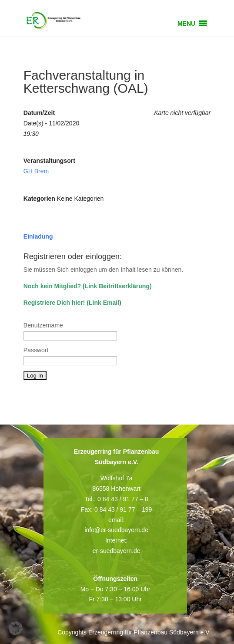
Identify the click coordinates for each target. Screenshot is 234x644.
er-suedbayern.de (117, 551)
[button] (186, 24)
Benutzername (43, 325)
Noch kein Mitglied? (52, 286)
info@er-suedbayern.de (116, 530)
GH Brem (36, 171)
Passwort (36, 350)
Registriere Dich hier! (54, 303)
